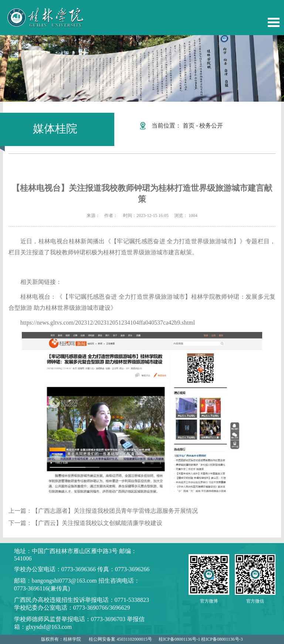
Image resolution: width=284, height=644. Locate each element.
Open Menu (274, 22)
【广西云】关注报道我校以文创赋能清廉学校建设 (97, 523)
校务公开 (211, 126)
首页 (189, 126)
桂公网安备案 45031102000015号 (120, 639)
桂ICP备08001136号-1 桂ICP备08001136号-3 (201, 639)
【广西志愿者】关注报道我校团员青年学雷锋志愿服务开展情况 (115, 511)
